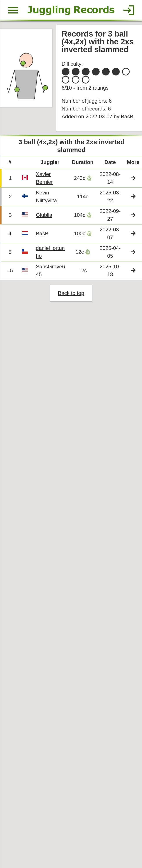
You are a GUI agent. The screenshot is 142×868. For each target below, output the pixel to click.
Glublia (44, 216)
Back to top (71, 295)
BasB (128, 117)
